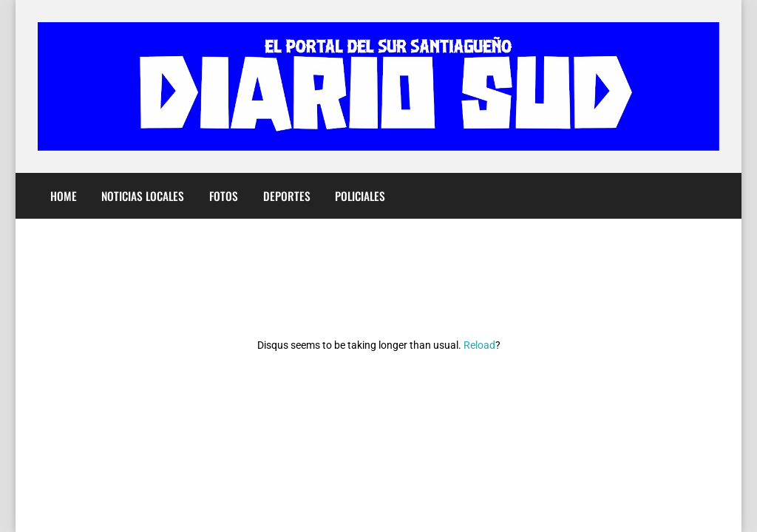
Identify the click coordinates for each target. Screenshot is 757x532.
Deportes (287, 196)
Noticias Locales (143, 196)
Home (64, 196)
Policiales (360, 196)
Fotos (224, 196)
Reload (479, 345)
